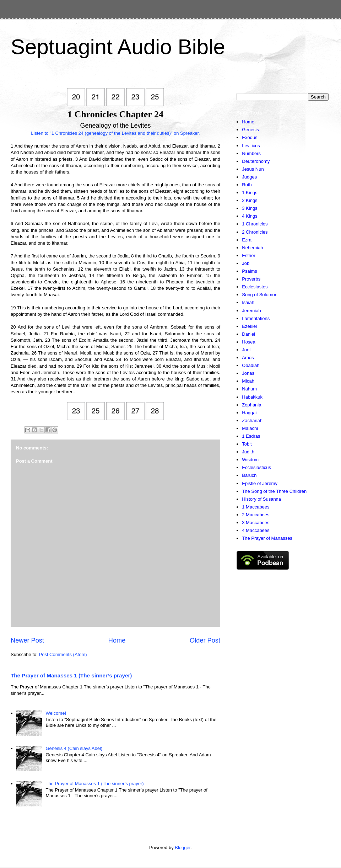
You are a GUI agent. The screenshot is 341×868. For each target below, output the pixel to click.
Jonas (248, 373)
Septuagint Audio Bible (118, 47)
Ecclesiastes (255, 287)
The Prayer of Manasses (267, 538)
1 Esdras (251, 436)
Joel (246, 350)
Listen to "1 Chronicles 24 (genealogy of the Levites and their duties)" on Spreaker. (115, 133)
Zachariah (252, 420)
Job (246, 263)
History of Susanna (261, 499)
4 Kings (250, 216)
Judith (248, 452)
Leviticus (251, 146)
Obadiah (251, 365)
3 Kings (250, 208)
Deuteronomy (256, 161)
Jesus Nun (253, 169)
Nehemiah (252, 248)
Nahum (249, 389)
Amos (248, 358)
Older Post (205, 640)
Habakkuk (252, 397)
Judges (249, 177)
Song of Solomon (260, 295)
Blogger (183, 848)
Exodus (250, 137)
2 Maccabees (256, 515)
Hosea (249, 342)
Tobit (247, 444)
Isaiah (248, 302)
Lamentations (256, 318)
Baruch (249, 475)
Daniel (248, 334)
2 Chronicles (255, 232)
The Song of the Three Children (274, 491)
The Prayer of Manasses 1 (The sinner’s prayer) (71, 675)
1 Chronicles (255, 224)
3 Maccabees (256, 523)
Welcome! (56, 713)
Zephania (251, 405)
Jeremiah (251, 311)
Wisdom (250, 460)
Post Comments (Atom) (63, 654)
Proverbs (251, 279)
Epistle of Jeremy (260, 483)
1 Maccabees (256, 507)
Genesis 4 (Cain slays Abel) (74, 748)
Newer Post (27, 640)
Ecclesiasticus (256, 467)
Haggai (249, 413)
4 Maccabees (256, 530)
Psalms (250, 271)
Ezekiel (249, 326)
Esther (249, 255)
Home (117, 640)
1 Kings (250, 193)
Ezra (247, 240)
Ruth (247, 185)
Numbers (251, 153)
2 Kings (250, 200)
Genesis (250, 130)
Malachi (250, 428)
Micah (248, 381)
